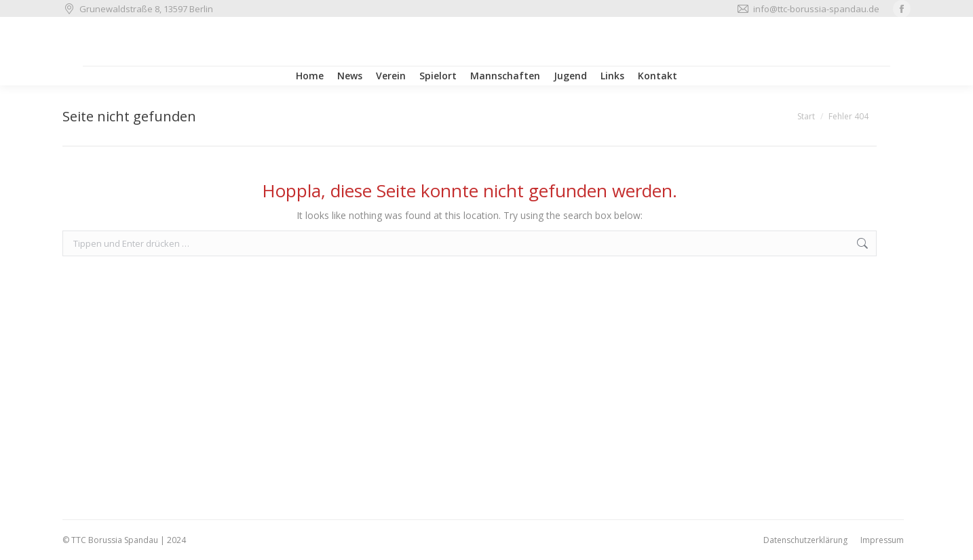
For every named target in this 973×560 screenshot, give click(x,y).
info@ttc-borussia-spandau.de (808, 9)
